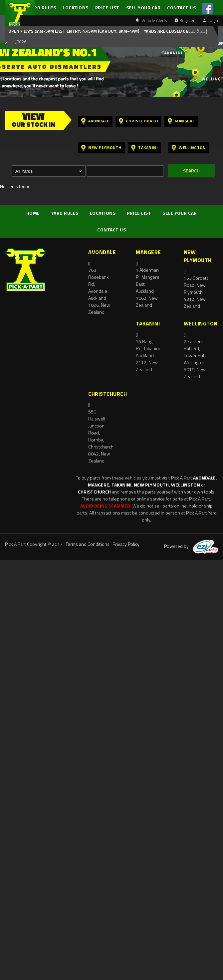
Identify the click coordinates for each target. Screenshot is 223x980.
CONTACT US (181, 8)
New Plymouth (101, 148)
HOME (33, 213)
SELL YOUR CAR (143, 8)
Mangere (181, 121)
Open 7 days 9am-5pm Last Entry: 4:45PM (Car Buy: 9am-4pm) (74, 31)
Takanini (144, 148)
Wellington (189, 148)
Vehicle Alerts (151, 20)
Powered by (191, 546)
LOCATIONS (76, 8)
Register (185, 20)
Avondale (95, 121)
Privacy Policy (126, 544)
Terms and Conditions (88, 544)
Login (210, 20)
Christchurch (138, 121)
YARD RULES (42, 8)
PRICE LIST (107, 8)
